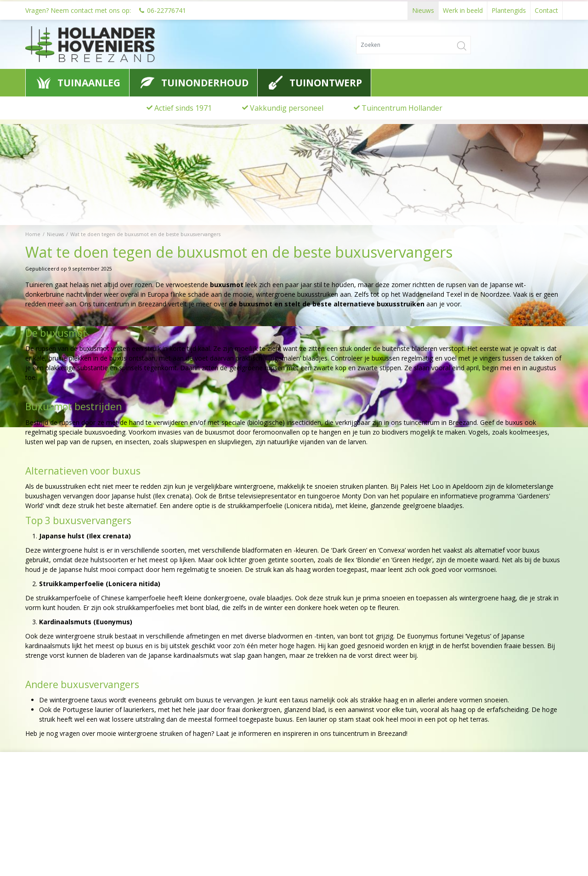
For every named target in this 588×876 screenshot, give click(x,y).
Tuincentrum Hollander (402, 108)
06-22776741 (167, 9)
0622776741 (51, 828)
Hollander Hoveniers (67, 794)
